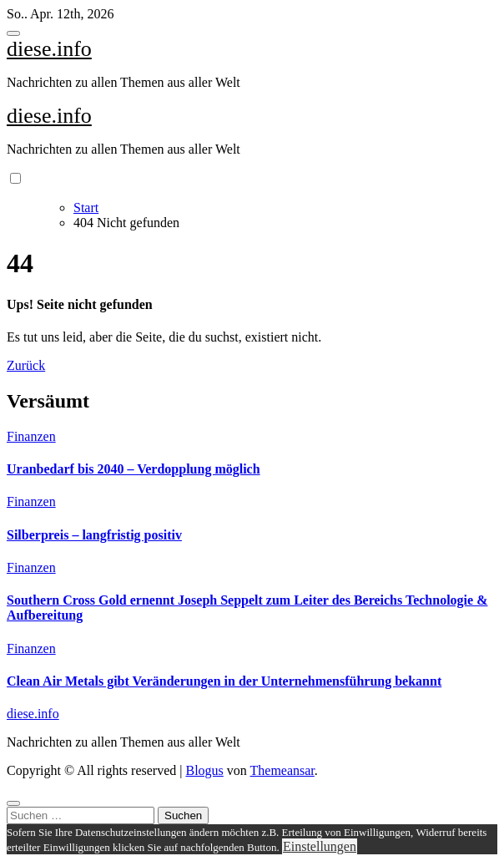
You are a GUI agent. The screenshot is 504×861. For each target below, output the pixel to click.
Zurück (26, 365)
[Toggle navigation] (13, 33)
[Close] (13, 803)
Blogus (204, 770)
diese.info (49, 49)
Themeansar (282, 770)
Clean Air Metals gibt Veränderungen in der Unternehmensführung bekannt (224, 681)
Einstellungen (320, 846)
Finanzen (31, 436)
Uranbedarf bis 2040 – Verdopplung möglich (134, 469)
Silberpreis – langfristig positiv (94, 535)
